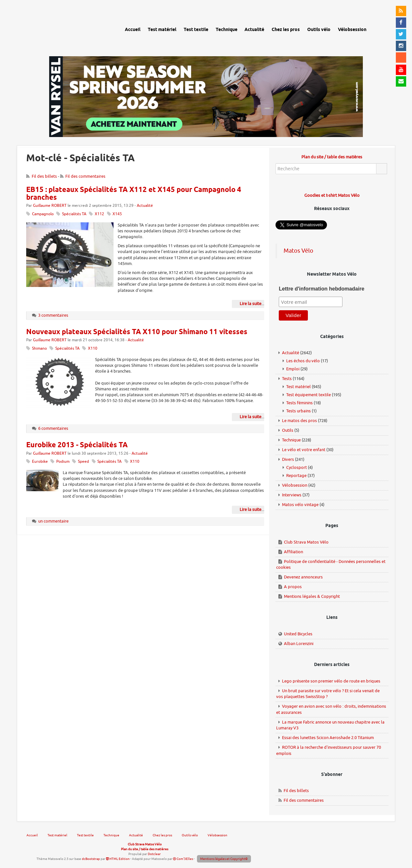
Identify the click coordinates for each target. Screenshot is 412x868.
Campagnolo (43, 214)
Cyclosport (297, 467)
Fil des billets (44, 176)
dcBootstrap (91, 859)
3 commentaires (53, 315)
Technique (291, 440)
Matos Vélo (298, 251)
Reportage (296, 476)
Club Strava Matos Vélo (306, 542)
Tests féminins (299, 403)
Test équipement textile (309, 395)
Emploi (293, 369)
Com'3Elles (183, 859)
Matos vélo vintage (300, 505)
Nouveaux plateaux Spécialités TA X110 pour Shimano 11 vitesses (137, 332)
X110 (93, 349)
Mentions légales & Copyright (312, 596)
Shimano (39, 349)
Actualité (145, 206)
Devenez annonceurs (303, 577)
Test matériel (298, 387)
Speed (83, 462)
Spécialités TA (74, 214)
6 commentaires (53, 428)
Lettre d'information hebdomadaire (321, 289)
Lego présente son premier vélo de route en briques (331, 681)
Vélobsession (295, 485)
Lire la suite (250, 304)
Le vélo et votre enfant (304, 450)
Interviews (292, 495)
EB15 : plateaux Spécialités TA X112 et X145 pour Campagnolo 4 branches (134, 194)
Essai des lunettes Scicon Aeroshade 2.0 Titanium (328, 738)
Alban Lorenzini (299, 644)
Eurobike (40, 462)
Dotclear (154, 854)
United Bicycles (298, 634)
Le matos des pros (299, 421)
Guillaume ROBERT (50, 206)
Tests (287, 379)
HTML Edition (118, 859)
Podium (63, 462)
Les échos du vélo (303, 361)
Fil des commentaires (85, 176)
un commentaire (53, 521)
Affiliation (293, 552)
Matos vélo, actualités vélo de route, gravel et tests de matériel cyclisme (64, 29)
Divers (288, 459)
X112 (99, 214)
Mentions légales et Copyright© (224, 859)
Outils (288, 430)
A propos (293, 587)
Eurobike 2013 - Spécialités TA (77, 445)
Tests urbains (298, 411)
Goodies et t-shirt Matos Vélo (332, 195)
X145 (117, 214)
